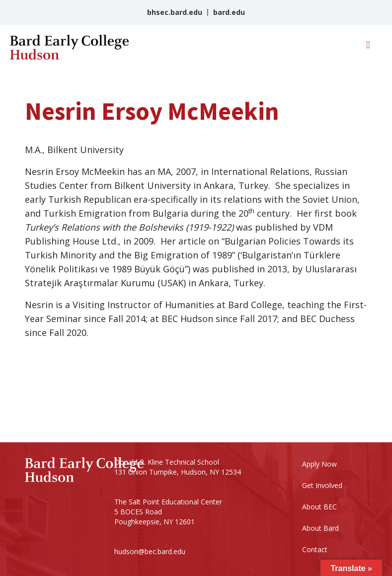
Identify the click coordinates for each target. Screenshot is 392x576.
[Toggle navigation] (368, 47)
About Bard (320, 528)
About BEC (319, 507)
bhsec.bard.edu (175, 12)
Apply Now (319, 464)
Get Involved (322, 485)
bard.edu (229, 12)
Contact (315, 549)
